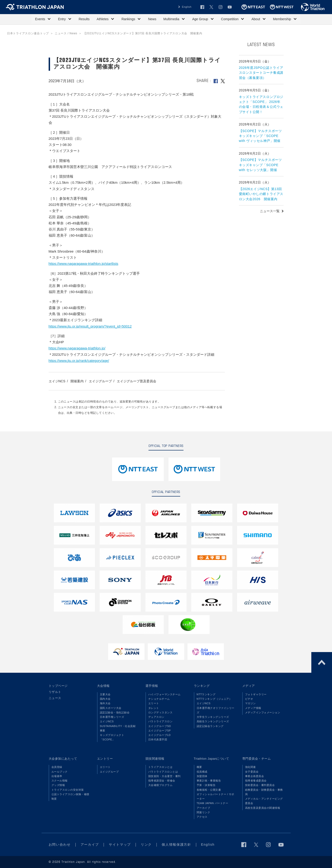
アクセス (202, 817)
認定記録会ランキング (210, 726)
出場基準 (57, 776)
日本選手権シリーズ (112, 717)
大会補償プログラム (160, 785)
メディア (249, 686)
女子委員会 (252, 772)
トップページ (58, 686)
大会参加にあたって (63, 759)
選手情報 (152, 686)
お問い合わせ (60, 845)
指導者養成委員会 (256, 781)
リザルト (55, 692)
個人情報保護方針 (176, 845)
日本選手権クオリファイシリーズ (216, 710)
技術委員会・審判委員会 (260, 785)
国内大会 (105, 699)
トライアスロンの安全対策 (68, 790)
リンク (146, 845)
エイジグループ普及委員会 (137, 381)
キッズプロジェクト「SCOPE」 (112, 737)
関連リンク (203, 812)
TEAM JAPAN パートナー (213, 803)
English (187, 7)
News (152, 19)
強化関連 (250, 767)
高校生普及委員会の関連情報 (263, 808)
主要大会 (105, 694)
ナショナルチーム (159, 699)
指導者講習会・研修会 (162, 781)
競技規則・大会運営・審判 (164, 776)
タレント (154, 708)
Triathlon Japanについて (212, 759)
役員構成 (202, 772)
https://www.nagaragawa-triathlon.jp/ (77, 348)
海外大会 (105, 703)
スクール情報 (60, 781)
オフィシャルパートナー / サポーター (216, 796)
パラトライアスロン (160, 721)
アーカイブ (203, 808)
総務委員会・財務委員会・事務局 (264, 792)
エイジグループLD (160, 735)
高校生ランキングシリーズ (213, 721)
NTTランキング (206, 694)
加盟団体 (202, 776)
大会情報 (103, 686)
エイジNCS (57, 381)
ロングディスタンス (160, 712)
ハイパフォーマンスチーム (164, 694)
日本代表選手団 (158, 739)
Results (84, 19)
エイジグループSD (160, 726)
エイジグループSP (160, 731)
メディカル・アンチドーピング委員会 (264, 801)
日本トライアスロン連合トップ (28, 33)
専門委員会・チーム (257, 759)
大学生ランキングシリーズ (213, 717)
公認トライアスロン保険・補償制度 (70, 796)
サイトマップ (120, 845)
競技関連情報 (155, 759)
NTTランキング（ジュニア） (214, 699)
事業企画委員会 (255, 776)
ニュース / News (66, 33)
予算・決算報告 (206, 785)
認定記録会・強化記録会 (115, 712)
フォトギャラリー (256, 694)
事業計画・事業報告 (209, 781)
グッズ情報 (58, 785)
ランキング (202, 686)
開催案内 (77, 381)
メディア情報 (253, 708)
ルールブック (60, 772)
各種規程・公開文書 (209, 790)
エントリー (105, 759)
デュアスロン (156, 717)
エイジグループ (100, 381)
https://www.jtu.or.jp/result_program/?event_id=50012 (90, 326)
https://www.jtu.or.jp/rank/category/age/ (79, 361)
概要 (199, 767)
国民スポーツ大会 (111, 708)
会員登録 (57, 767)
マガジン (250, 703)
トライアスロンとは (160, 767)
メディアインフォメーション (263, 712)
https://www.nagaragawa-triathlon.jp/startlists (84, 264)
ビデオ (249, 699)
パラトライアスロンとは (163, 772)
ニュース (55, 698)
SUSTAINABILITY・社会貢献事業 (118, 728)
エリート (154, 703)
